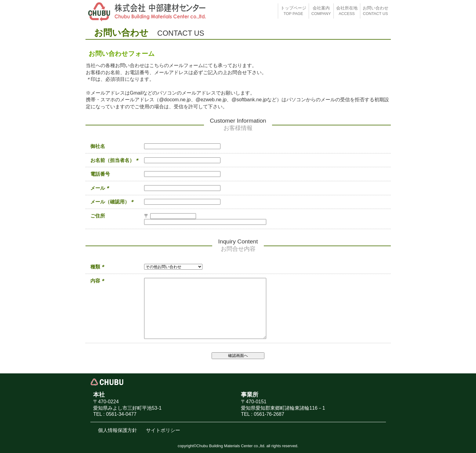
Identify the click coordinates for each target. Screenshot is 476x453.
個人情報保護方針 (118, 430)
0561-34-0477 (121, 414)
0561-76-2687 (269, 414)
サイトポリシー (163, 430)
